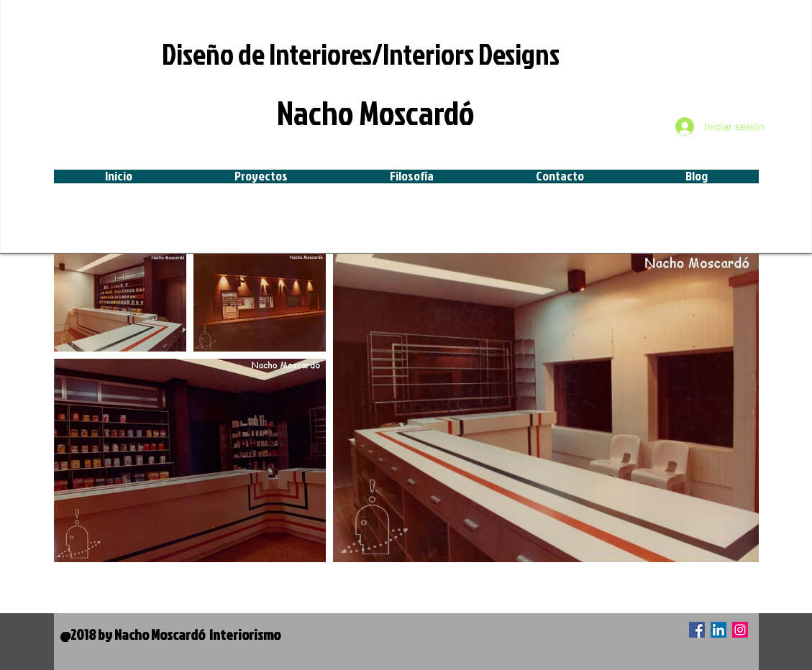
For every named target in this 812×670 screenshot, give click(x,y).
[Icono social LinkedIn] (719, 630)
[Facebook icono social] (697, 630)
